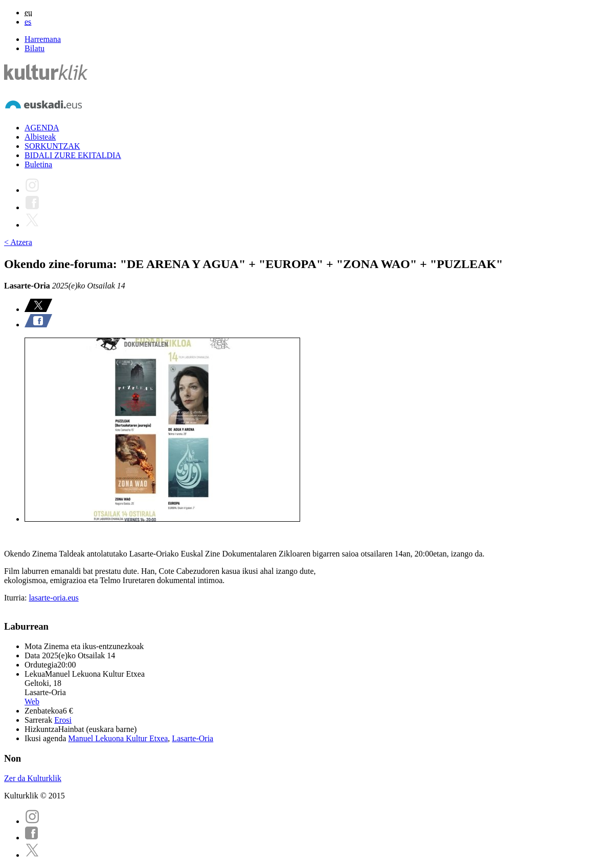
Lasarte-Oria (192, 738)
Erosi (63, 720)
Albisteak (40, 137)
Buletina (38, 164)
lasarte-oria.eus (53, 598)
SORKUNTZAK (52, 146)
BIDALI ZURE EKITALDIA (73, 155)
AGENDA (42, 128)
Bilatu (35, 48)
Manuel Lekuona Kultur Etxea (118, 738)
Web (32, 702)
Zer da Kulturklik (33, 778)
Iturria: (16, 598)
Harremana (43, 39)
